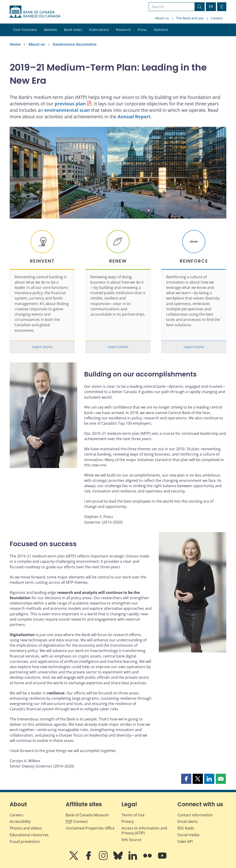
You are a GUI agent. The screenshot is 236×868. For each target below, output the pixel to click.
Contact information (195, 815)
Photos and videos (26, 828)
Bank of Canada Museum (87, 815)
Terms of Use (133, 815)
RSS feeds (186, 828)
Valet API (185, 841)
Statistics (161, 30)
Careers (217, 18)
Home (15, 44)
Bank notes (73, 30)
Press (142, 30)
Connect (77, 821)
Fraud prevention (25, 841)
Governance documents (75, 44)
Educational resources (29, 835)
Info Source (131, 840)
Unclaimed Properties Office (90, 828)
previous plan (70, 104)
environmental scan (67, 110)
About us (162, 18)
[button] (186, 779)
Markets (51, 30)
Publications (99, 30)
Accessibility (20, 821)
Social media (188, 835)
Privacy (128, 821)
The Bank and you (190, 18)
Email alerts (188, 821)
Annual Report (134, 117)
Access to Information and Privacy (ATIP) (144, 831)
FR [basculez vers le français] (211, 7)
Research (123, 30)
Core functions (25, 30)
